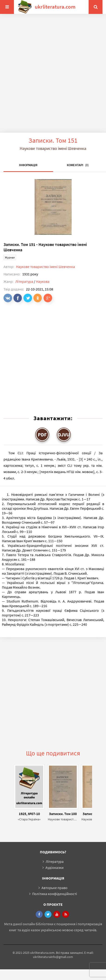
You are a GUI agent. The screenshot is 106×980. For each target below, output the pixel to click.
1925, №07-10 (29, 814)
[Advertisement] (51, 77)
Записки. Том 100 (63, 814)
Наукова (43, 281)
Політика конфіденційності (55, 894)
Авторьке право (55, 888)
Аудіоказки (55, 867)
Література (24, 281)
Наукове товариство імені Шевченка (45, 267)
